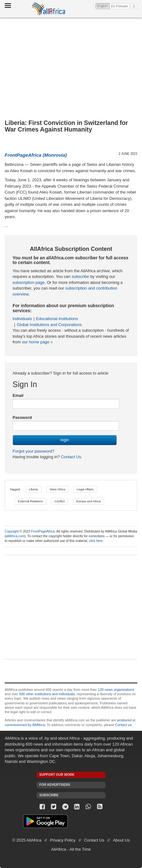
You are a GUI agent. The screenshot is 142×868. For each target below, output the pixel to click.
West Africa (57, 489)
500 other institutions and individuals (47, 694)
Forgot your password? (33, 451)
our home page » (37, 342)
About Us (121, 840)
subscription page (29, 282)
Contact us (123, 725)
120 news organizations (116, 690)
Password (22, 417)
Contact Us (70, 457)
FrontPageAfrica (43, 531)
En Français (120, 6)
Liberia (33, 489)
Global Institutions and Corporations (49, 325)
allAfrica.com (15, 536)
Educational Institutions (57, 319)
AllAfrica (48, 9)
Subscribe (49, 795)
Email (18, 395)
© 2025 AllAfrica (27, 840)
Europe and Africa (89, 501)
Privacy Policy (63, 840)
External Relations (30, 501)
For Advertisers (55, 785)
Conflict (60, 501)
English (104, 6)
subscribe (80, 276)
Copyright (12, 531)
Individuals (22, 319)
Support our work (57, 775)
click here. (96, 541)
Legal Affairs (85, 489)
